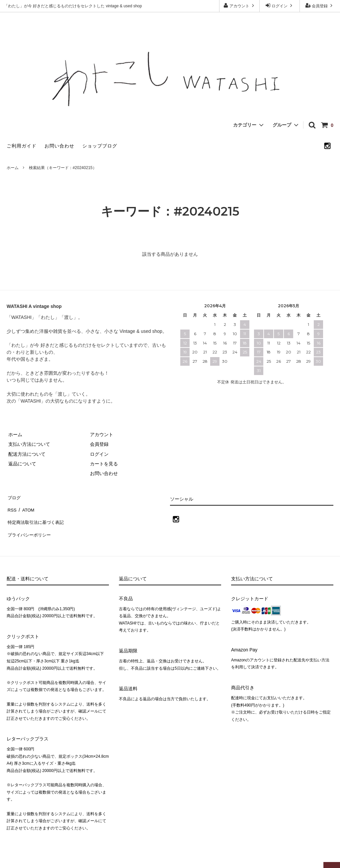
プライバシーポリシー (30, 526)
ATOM (26, 506)
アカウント (240, 5)
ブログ (14, 497)
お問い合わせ (59, 146)
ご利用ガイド (22, 146)
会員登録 (320, 5)
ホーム (13, 168)
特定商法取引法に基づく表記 (37, 516)
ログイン (280, 5)
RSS (11, 506)
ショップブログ (100, 146)
